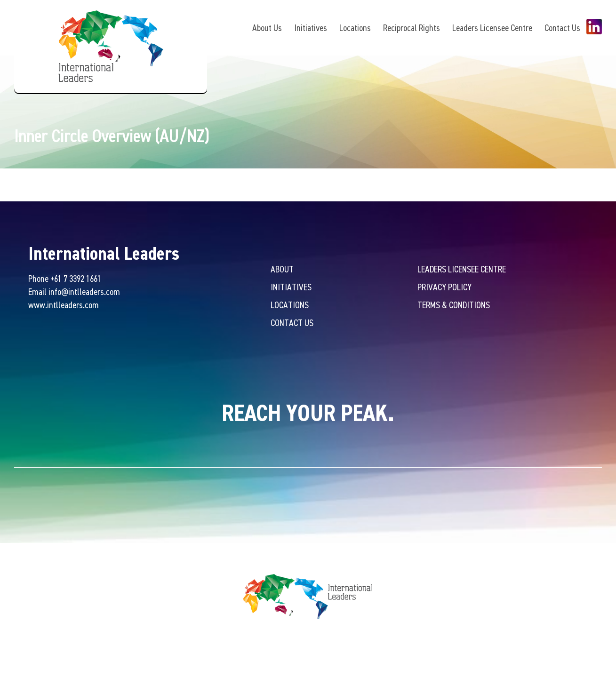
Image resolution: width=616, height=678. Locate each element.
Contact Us (562, 28)
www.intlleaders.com (64, 305)
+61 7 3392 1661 (76, 278)
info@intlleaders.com (84, 291)
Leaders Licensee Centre (492, 28)
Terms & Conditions (454, 305)
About (282, 269)
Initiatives (311, 28)
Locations (355, 28)
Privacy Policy (444, 287)
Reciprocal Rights (412, 28)
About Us (267, 28)
